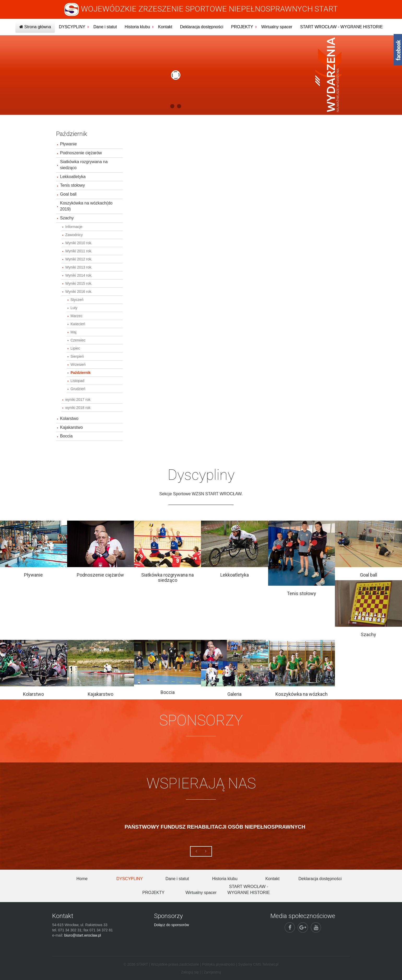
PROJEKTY (242, 27)
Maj (73, 332)
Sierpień (77, 356)
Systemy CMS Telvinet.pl (258, 964)
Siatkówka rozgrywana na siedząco (84, 165)
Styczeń (77, 300)
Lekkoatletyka (73, 177)
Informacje (74, 227)
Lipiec (75, 348)
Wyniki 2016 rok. (79, 292)
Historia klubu (137, 27)
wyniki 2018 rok (78, 408)
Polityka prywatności (219, 964)
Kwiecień (78, 324)
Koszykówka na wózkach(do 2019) (86, 206)
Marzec (76, 316)
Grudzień (78, 389)
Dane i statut (105, 27)
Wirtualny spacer (277, 27)
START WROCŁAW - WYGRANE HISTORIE (341, 27)
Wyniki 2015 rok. (79, 283)
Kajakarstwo (71, 427)
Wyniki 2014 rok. (79, 275)
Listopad (77, 381)
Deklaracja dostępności (202, 27)
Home (82, 879)
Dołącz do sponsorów (172, 925)
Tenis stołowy (72, 185)
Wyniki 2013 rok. (79, 267)
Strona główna (35, 27)
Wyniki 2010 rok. (79, 243)
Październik (81, 373)
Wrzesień (78, 364)
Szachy (67, 218)
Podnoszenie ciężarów (81, 153)
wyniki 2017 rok (78, 400)
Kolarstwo (69, 418)
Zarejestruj (212, 972)
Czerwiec (78, 340)
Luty (74, 308)
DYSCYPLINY (72, 27)
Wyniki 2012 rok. (79, 259)
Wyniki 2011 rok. (79, 251)
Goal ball (68, 194)
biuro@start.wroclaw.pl (83, 935)
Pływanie (68, 144)
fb (398, 50)
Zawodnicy (74, 235)
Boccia (66, 436)
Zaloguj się (190, 972)
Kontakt (165, 27)
